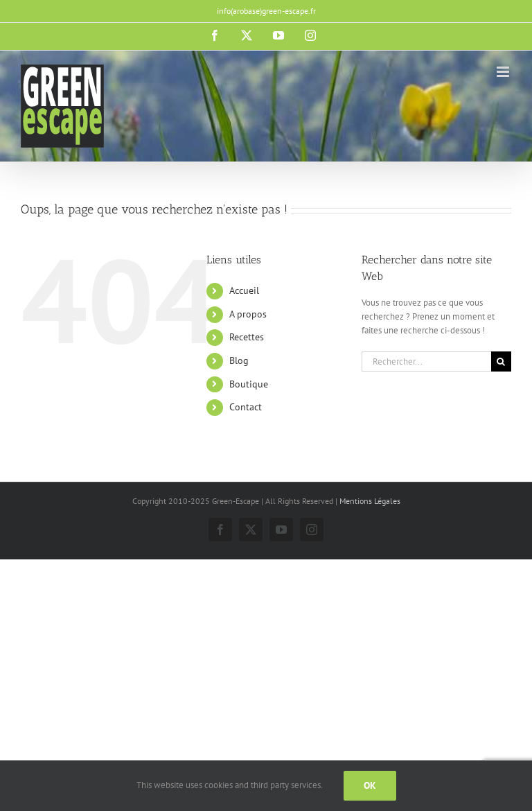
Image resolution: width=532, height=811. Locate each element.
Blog (239, 360)
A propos (248, 314)
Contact (246, 407)
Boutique (249, 384)
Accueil (244, 290)
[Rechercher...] (426, 361)
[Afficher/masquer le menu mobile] (504, 72)
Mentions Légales (370, 501)
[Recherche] (501, 361)
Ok (370, 785)
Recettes (247, 337)
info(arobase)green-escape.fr (266, 11)
